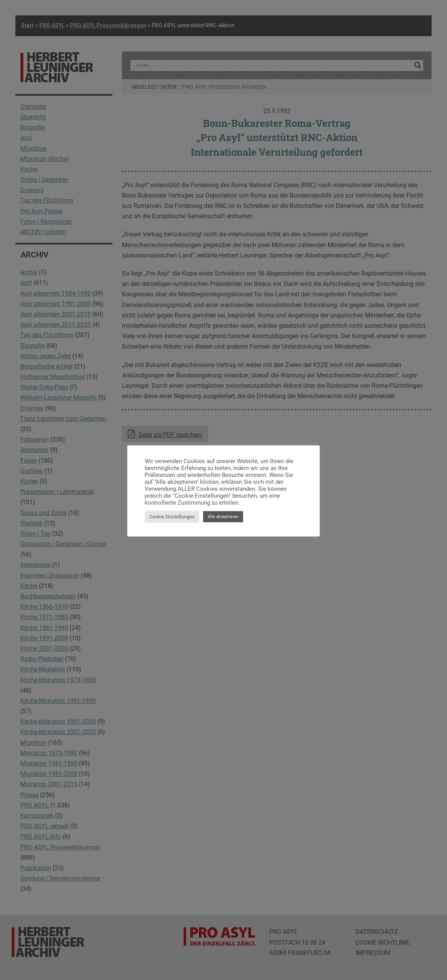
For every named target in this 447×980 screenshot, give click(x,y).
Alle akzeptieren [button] (223, 517)
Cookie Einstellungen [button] (172, 517)
